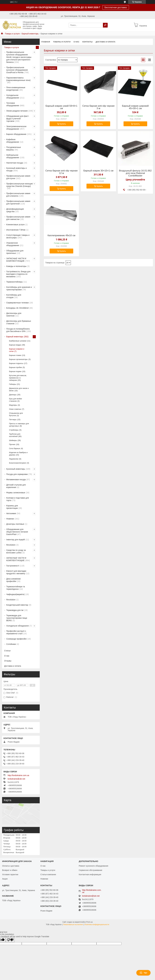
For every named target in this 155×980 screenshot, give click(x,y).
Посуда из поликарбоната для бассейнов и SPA (18, 330)
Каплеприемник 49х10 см (61, 236)
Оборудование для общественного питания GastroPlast (17, 532)
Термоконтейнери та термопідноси (16, 588)
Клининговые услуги (15, 225)
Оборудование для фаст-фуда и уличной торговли (18, 119)
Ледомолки (14, 459)
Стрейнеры (14, 430)
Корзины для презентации (12, 507)
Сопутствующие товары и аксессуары (18, 236)
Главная (46, 42)
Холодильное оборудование (13, 96)
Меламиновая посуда (16, 480)
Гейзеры (13, 384)
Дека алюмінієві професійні (13, 580)
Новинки (10, 519)
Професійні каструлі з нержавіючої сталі (16, 632)
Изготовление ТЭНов (16, 230)
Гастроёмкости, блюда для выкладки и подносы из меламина (18, 274)
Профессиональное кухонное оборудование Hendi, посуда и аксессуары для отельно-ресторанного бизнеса (19, 57)
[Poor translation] (10, 940)
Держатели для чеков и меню (19, 389)
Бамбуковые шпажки (18, 341)
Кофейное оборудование (13, 141)
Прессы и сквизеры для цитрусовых (19, 425)
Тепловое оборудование (13, 104)
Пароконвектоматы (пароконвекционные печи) (18, 79)
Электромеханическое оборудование (16, 128)
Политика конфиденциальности (97, 925)
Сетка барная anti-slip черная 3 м (98, 107)
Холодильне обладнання (17, 626)
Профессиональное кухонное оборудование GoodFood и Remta (17, 70)
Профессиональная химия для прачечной (18, 202)
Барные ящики (15, 371)
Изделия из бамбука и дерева (18, 454)
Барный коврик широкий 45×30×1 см (135, 107)
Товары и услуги (12, 34)
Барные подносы (16, 363)
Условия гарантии (10, 874)
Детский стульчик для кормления (16, 486)
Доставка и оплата (105, 42)
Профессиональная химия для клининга (18, 195)
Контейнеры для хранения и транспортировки (19, 288)
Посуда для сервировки (17, 474)
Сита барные (15, 448)
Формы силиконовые (16, 493)
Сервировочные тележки (17, 303)
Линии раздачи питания (17, 111)
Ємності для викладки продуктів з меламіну (16, 572)
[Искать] (105, 25)
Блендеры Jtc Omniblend (17, 308)
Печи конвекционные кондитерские (16, 89)
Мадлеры (13, 405)
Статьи (7, 651)
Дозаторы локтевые (15, 524)
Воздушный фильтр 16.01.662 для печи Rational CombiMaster (135, 173)
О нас (76, 42)
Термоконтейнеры (14, 282)
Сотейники (11, 644)
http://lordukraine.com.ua (18, 775)
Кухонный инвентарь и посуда (16, 169)
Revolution (11, 545)
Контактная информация (90, 874)
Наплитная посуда (15, 163)
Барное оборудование (16, 134)
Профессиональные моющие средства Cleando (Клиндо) (19, 185)
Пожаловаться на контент (73, 925)
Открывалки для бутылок (16, 414)
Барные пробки (15, 367)
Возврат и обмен (10, 870)
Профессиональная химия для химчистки (18, 218)
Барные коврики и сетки (17, 350)
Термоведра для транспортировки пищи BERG (17, 618)
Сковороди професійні (16, 639)
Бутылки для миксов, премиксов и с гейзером (18, 378)
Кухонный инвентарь (16, 469)
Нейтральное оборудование (13, 156)
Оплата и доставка (11, 866)
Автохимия (11, 513)
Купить (63, 124)
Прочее (12, 444)
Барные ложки (15, 355)
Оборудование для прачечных (15, 252)
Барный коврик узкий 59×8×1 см (61, 107)
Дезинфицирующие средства (15, 210)
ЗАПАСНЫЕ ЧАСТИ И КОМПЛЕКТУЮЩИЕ (16, 260)
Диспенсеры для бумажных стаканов (19, 322)
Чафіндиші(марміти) (15, 594)
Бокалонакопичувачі (18, 463)
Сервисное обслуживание (90, 870)
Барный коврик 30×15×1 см (98, 171)
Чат (143, 973)
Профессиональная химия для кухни (18, 177)
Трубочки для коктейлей (15, 435)
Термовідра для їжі (15, 610)
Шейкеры (13, 440)
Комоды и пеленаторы (16, 266)
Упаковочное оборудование (13, 244)
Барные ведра (15, 345)
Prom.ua (89, 922)
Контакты (88, 42)
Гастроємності (13, 566)
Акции (5, 879)
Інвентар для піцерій (16, 540)
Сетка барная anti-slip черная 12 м (61, 172)
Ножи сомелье (15, 409)
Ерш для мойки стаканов (15, 400)
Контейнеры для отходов (14, 296)
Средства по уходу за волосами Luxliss (16, 551)
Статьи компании (48, 874)
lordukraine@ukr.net (16, 779)
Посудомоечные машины (14, 148)
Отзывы (8, 661)
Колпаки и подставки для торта (18, 499)
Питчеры (13, 420)
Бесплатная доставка (116, 7)
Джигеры (13, 395)
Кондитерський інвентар (17, 605)
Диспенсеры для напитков (14, 314)
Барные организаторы (18, 359)
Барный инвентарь (30, 34)
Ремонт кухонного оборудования (93, 866)
